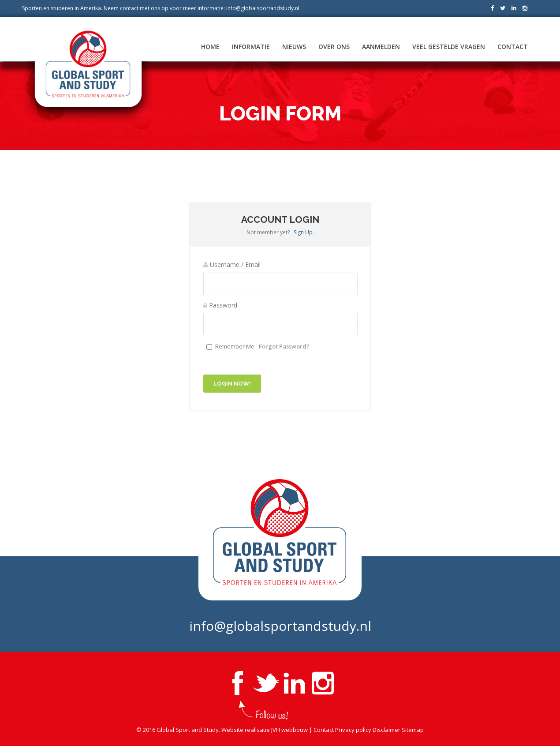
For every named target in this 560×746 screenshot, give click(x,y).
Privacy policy (353, 730)
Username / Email (232, 264)
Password (220, 305)
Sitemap (413, 730)
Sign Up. (304, 232)
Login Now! (232, 384)
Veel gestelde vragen (449, 47)
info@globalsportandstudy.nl (263, 8)
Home (210, 47)
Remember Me (235, 346)
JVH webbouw (289, 730)
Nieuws (294, 47)
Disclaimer (386, 730)
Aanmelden (381, 47)
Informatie (251, 47)
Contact (513, 47)
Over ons (334, 47)
